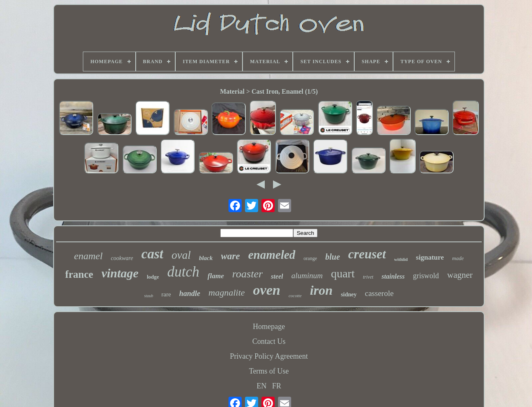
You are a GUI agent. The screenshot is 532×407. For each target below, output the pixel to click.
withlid (401, 259)
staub (149, 296)
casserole (379, 293)
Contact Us (269, 341)
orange (310, 258)
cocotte (295, 296)
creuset (367, 254)
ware (231, 256)
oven (267, 290)
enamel (88, 256)
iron (321, 290)
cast (152, 254)
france (79, 274)
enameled (272, 255)
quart (343, 273)
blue (333, 257)
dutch (184, 272)
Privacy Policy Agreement (269, 356)
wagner (460, 275)
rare (166, 294)
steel (277, 276)
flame (216, 276)
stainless (393, 276)
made (458, 258)
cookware (122, 258)
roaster (247, 274)
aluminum (307, 276)
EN (261, 386)
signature (430, 257)
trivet (368, 277)
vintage (120, 273)
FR (277, 386)
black (206, 258)
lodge (153, 277)
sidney (349, 295)
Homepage (269, 327)
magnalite (227, 292)
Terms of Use (269, 371)
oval (181, 255)
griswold (426, 276)
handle (190, 293)
